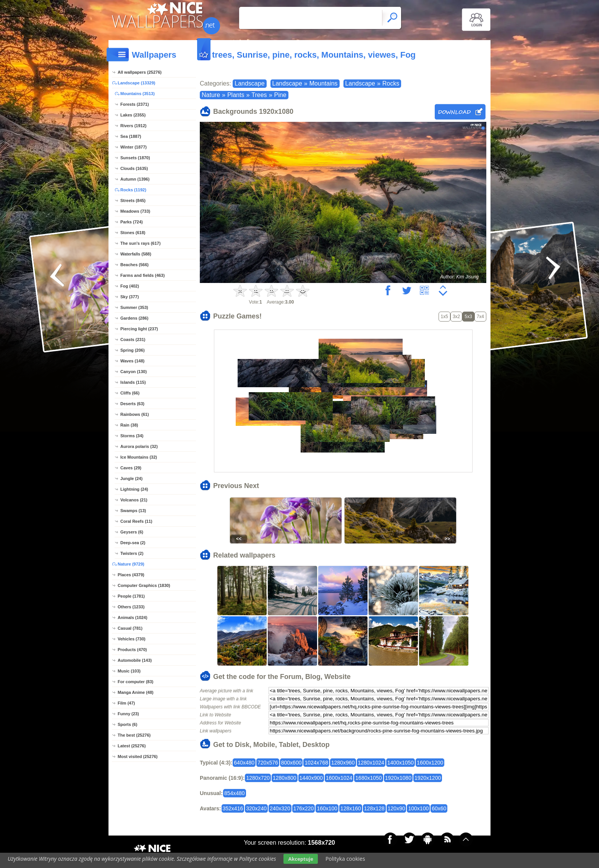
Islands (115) (133, 382)
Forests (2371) (135, 104)
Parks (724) (132, 222)
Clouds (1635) (134, 168)
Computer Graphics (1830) (144, 585)
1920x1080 (398, 778)
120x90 (397, 808)
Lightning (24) (134, 489)
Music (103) (129, 671)
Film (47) (126, 703)
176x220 (304, 808)
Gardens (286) (134, 318)
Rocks (391, 83)
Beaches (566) (134, 265)
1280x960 (343, 763)
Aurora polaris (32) (139, 446)
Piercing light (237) (139, 329)
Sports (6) (127, 724)
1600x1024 (339, 778)
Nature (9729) (131, 564)
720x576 (268, 763)
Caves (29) (131, 468)
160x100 (327, 808)
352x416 (233, 808)
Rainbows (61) (135, 414)
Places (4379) (131, 575)
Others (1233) (131, 607)
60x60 (439, 808)
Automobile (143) (135, 660)
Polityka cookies (345, 859)
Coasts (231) (133, 339)
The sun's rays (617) (140, 243)
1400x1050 (401, 763)
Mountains (324, 83)
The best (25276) (134, 735)
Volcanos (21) (134, 500)
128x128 (374, 808)
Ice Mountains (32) (139, 457)
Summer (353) (134, 307)
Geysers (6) (132, 532)
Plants (236, 95)
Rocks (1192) (133, 190)
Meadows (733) (135, 211)
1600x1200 (430, 763)
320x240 (256, 808)
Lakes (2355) (133, 115)
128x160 (351, 808)
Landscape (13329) (136, 83)
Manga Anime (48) (136, 692)
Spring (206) (133, 350)
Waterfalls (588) (136, 254)
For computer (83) (136, 682)
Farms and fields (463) (142, 275)
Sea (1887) (131, 136)
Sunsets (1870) (135, 158)
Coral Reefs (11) (136, 521)
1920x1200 (428, 778)
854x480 (235, 793)
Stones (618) (133, 233)
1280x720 (258, 778)
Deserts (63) (132, 404)
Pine (280, 95)
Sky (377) (130, 297)
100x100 (418, 808)
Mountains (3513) (138, 94)
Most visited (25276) (138, 756)
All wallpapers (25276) (140, 72)
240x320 (280, 808)
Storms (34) (132, 436)
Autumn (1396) (135, 179)
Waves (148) (132, 361)
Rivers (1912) (134, 126)
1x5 (444, 317)
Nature (211, 95)
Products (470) (132, 650)
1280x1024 (371, 763)
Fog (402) (130, 286)
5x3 (468, 317)
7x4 (480, 317)
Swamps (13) (133, 511)
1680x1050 (368, 778)
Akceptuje (300, 859)
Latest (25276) (132, 746)
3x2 (456, 317)
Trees (259, 95)
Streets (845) (133, 200)
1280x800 (285, 778)
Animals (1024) (133, 617)
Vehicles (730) (132, 639)
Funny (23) (128, 714)
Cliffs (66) (130, 393)
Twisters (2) (132, 553)
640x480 (244, 763)
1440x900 (311, 778)
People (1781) (131, 596)
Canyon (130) (134, 372)
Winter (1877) (134, 147)
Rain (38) (129, 425)
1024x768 (316, 763)
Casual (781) (130, 628)
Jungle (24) (131, 478)
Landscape (249, 83)
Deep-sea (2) (133, 543)
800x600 (291, 763)
